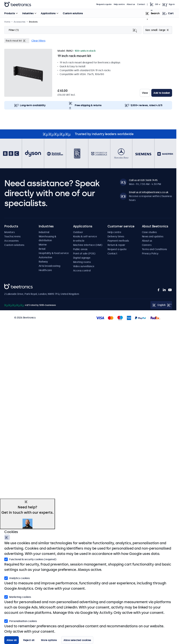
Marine (43, 245)
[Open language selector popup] (155, 4)
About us (131, 4)
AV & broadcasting (49, 266)
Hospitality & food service (54, 253)
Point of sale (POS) (84, 253)
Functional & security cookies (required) (30, 559)
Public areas (80, 249)
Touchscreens (12, 236)
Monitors (9, 232)
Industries (28, 13)
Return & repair (116, 245)
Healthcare (45, 270)
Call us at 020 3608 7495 (143, 180)
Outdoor (78, 232)
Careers (147, 245)
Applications (48, 13)
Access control (82, 271)
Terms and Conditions (154, 249)
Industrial (44, 232)
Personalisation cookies (21, 621)
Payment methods (118, 241)
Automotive (46, 257)
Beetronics (11, 286)
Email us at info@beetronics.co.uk (149, 192)
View (145, 93)
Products (9, 13)
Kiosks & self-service (85, 236)
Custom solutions (73, 13)
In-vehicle (79, 241)
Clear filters (38, 41)
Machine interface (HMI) (88, 245)
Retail (42, 249)
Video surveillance (84, 266)
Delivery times (116, 236)
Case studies (149, 232)
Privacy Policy (150, 253)
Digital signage (82, 258)
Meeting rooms (82, 262)
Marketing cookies (18, 597)
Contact (141, 4)
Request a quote (104, 4)
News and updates (153, 236)
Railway (43, 262)
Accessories (11, 241)
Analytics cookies (17, 578)
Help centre (119, 4)
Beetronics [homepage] (18, 4)
